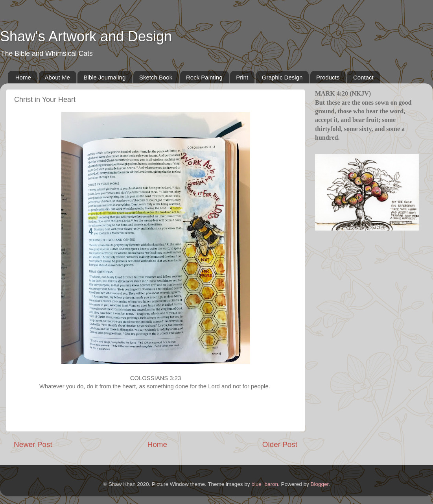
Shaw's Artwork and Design (86, 36)
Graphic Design (282, 77)
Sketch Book (156, 77)
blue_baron (265, 484)
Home (23, 77)
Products (328, 77)
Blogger (319, 484)
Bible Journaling (104, 77)
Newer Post (33, 444)
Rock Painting (204, 77)
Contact (363, 77)
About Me (57, 77)
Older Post (280, 444)
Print (242, 77)
